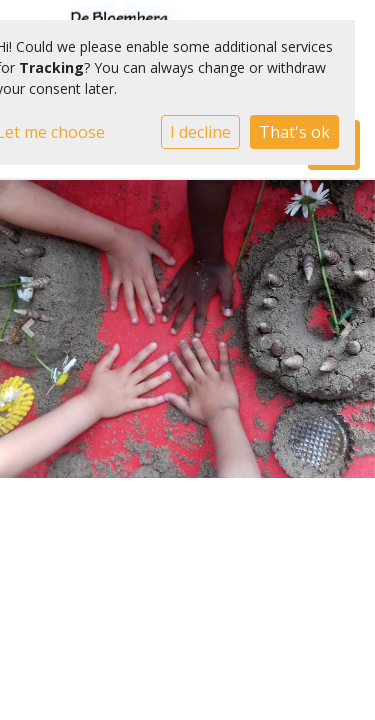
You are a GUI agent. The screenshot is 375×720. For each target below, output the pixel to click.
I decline (200, 132)
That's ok (294, 132)
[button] (28, 328)
